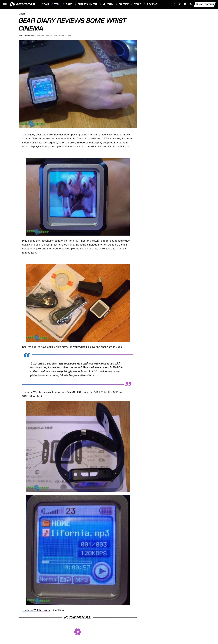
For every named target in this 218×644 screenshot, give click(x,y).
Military (108, 4)
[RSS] (191, 4)
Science (124, 4)
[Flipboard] (185, 4)
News (45, 4)
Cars (69, 4)
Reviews (152, 4)
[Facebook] (174, 4)
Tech (57, 4)
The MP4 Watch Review (36, 610)
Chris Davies (28, 36)
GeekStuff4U (74, 392)
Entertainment (88, 4)
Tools (138, 4)
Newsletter (205, 4)
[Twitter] (180, 4)
